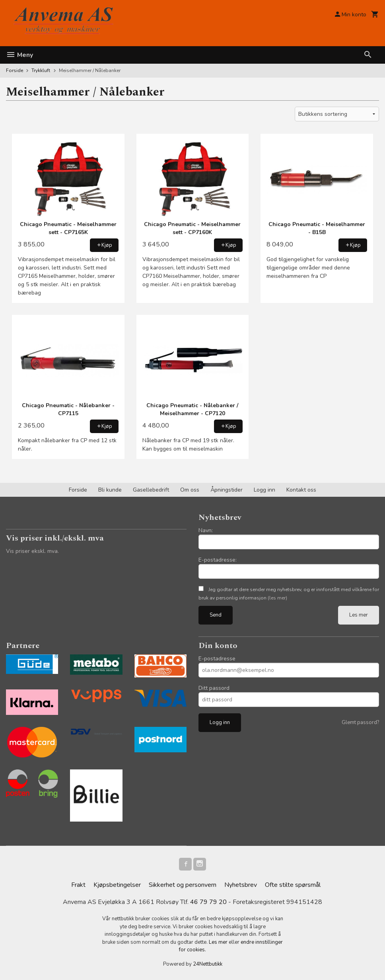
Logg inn (264, 490)
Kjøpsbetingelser (117, 885)
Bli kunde (110, 490)
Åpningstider (227, 490)
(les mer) (277, 598)
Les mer (359, 615)
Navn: (206, 530)
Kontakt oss (301, 490)
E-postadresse (217, 659)
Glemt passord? (360, 722)
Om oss (190, 490)
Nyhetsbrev (241, 885)
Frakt (78, 885)
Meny (19, 55)
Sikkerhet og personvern (183, 885)
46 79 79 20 (208, 902)
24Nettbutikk (208, 964)
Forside (15, 70)
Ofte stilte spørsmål (293, 885)
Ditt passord (214, 688)
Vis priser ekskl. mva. (32, 551)
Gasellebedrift (151, 490)
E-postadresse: (218, 560)
